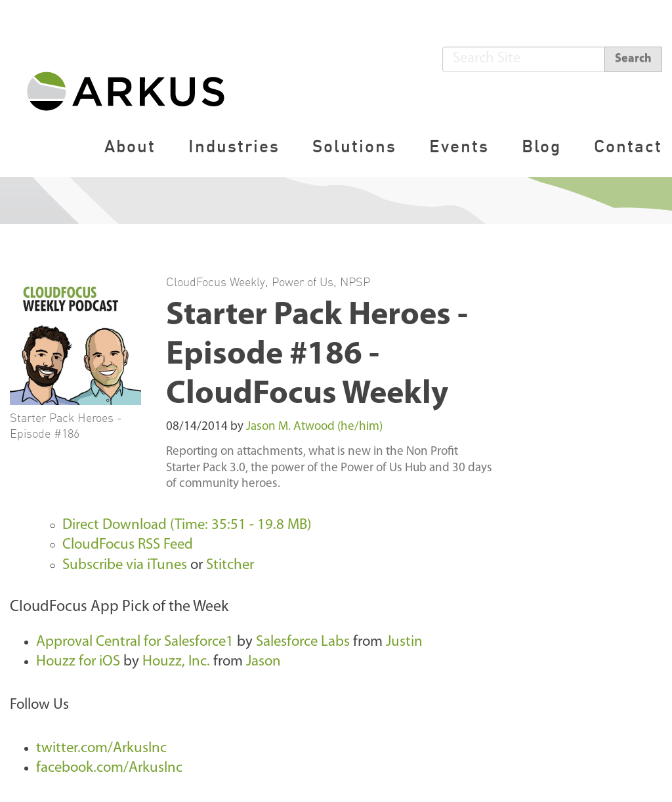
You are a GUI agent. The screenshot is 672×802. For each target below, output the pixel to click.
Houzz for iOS (78, 662)
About (130, 146)
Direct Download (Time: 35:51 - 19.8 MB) (187, 525)
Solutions (354, 146)
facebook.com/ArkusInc (109, 768)
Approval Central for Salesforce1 (135, 642)
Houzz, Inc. (176, 662)
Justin (404, 642)
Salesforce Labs (303, 642)
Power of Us (303, 282)
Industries (234, 146)
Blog (541, 146)
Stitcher (230, 565)
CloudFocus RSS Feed (128, 545)
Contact (628, 146)
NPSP (355, 282)
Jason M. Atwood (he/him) (314, 427)
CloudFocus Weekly (216, 282)
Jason (263, 662)
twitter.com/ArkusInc (101, 749)
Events (459, 146)
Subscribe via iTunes (125, 565)
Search (633, 59)
